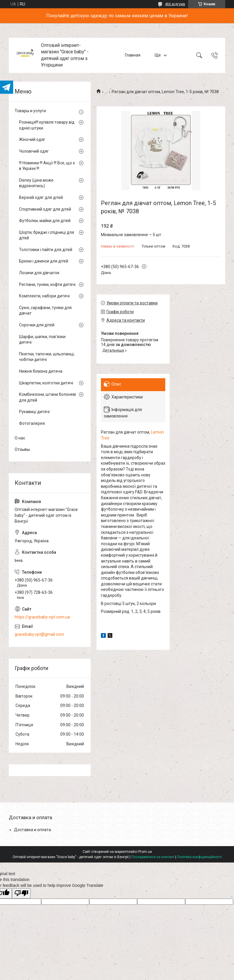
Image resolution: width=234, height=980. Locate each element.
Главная (133, 55)
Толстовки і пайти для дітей (46, 250)
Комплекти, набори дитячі (44, 296)
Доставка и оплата (32, 830)
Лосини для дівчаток (39, 273)
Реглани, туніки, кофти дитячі (47, 284)
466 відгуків (175, 4)
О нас (20, 438)
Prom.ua (145, 852)
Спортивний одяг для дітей (45, 209)
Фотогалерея (32, 423)
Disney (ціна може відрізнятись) (36, 183)
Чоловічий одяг (34, 151)
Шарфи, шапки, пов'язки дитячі (42, 340)
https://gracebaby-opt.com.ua (42, 617)
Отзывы (22, 449)
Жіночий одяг (32, 139)
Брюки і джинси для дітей (44, 261)
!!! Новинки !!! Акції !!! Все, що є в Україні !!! (47, 166)
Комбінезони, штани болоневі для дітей (48, 397)
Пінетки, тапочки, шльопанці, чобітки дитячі (47, 357)
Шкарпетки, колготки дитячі (46, 383)
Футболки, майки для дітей (45, 221)
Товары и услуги (30, 111)
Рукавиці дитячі (34, 412)
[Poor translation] (21, 893)
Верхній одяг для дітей (41, 197)
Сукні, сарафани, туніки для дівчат (45, 311)
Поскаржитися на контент (153, 857)
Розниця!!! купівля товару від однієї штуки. (47, 125)
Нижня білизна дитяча (41, 371)
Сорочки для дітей (37, 325)
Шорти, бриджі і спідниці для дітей (47, 235)
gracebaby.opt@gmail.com (39, 634)
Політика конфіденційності (199, 857)
